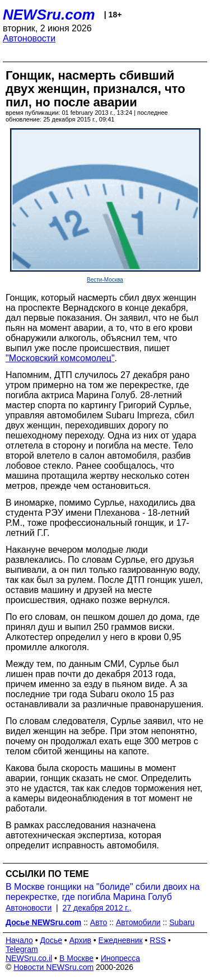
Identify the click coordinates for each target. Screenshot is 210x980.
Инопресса (121, 958)
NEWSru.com (49, 15)
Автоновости (29, 38)
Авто (99, 922)
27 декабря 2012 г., (97, 908)
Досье (51, 940)
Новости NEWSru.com (53, 967)
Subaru (182, 922)
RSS (158, 940)
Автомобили (138, 922)
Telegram (22, 949)
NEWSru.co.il (29, 958)
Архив (80, 940)
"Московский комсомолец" (60, 358)
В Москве (76, 958)
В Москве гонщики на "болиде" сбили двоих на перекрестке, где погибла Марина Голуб (103, 892)
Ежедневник (121, 940)
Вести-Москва (105, 280)
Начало (19, 940)
